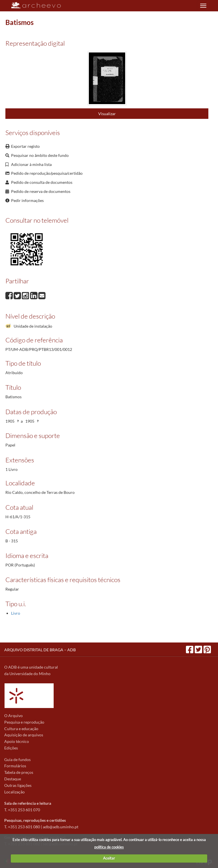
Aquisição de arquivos (24, 735)
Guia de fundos (17, 759)
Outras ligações (18, 785)
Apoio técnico (17, 741)
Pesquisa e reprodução (24, 722)
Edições (11, 748)
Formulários (15, 766)
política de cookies (109, 847)
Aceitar (109, 858)
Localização (14, 792)
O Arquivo (13, 716)
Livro (16, 613)
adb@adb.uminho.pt (61, 827)
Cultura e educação (21, 729)
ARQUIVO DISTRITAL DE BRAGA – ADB (40, 650)
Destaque (13, 779)
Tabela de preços (19, 772)
